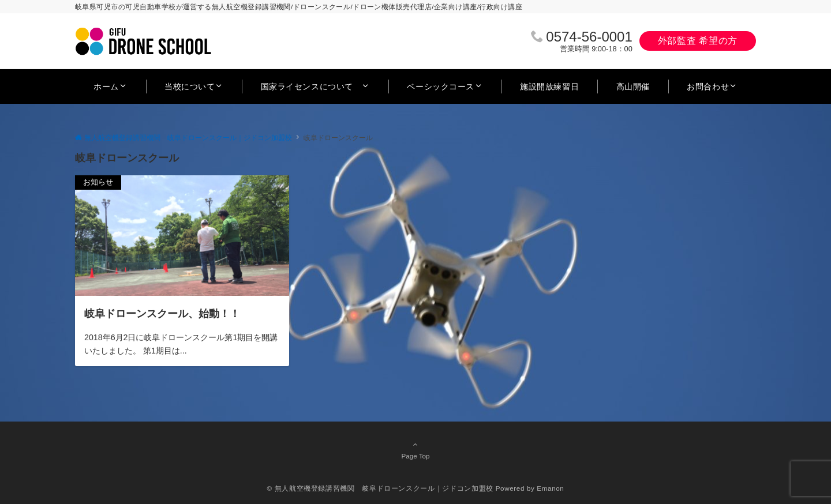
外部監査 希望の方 (698, 41)
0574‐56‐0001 (589, 37)
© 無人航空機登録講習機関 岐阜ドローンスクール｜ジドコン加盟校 (380, 488)
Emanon (550, 488)
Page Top (415, 450)
